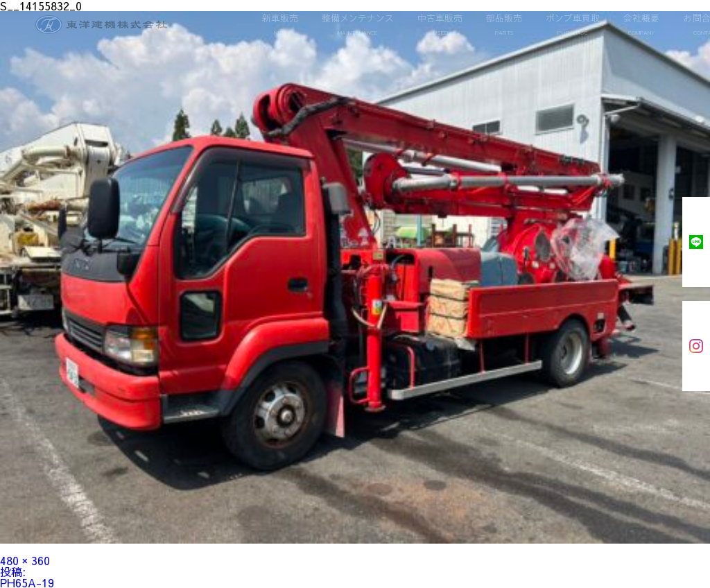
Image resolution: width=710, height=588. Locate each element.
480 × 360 (25, 560)
